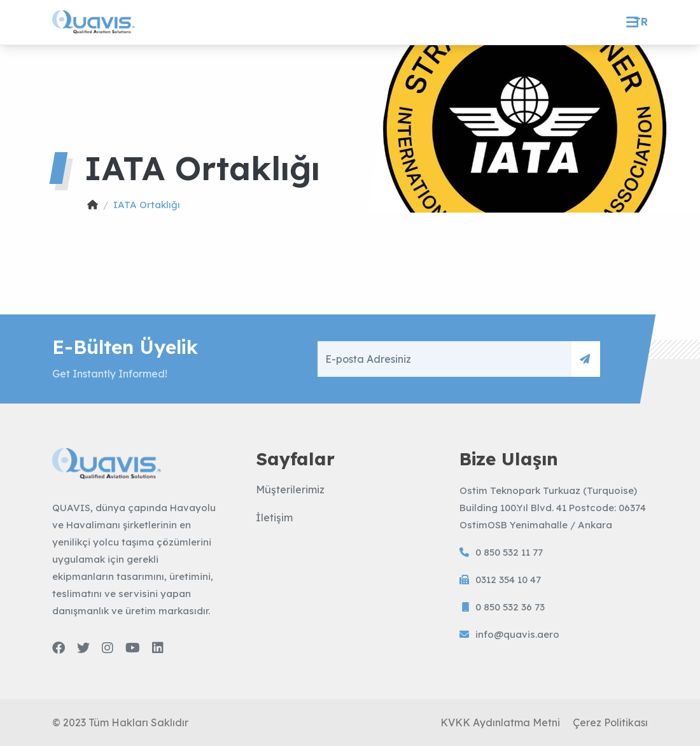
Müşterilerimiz (290, 489)
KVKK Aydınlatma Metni (500, 722)
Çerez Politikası (610, 722)
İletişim (274, 517)
